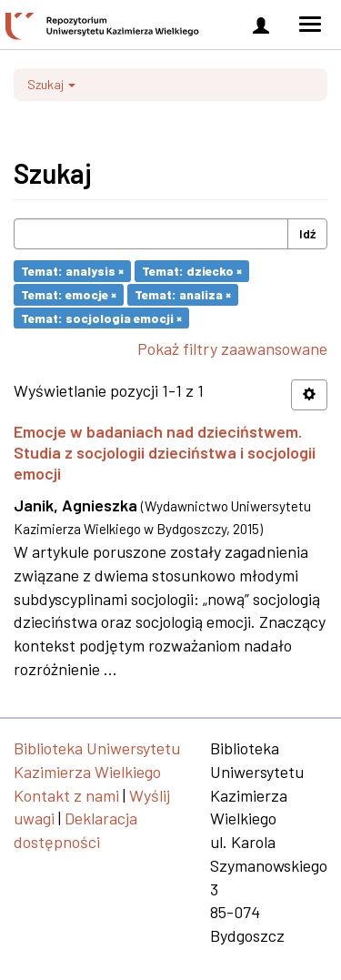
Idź (307, 233)
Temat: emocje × (69, 294)
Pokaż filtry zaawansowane (232, 349)
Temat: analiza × (183, 294)
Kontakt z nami (66, 795)
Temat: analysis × (72, 271)
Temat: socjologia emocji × (101, 317)
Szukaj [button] (51, 84)
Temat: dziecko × (192, 271)
